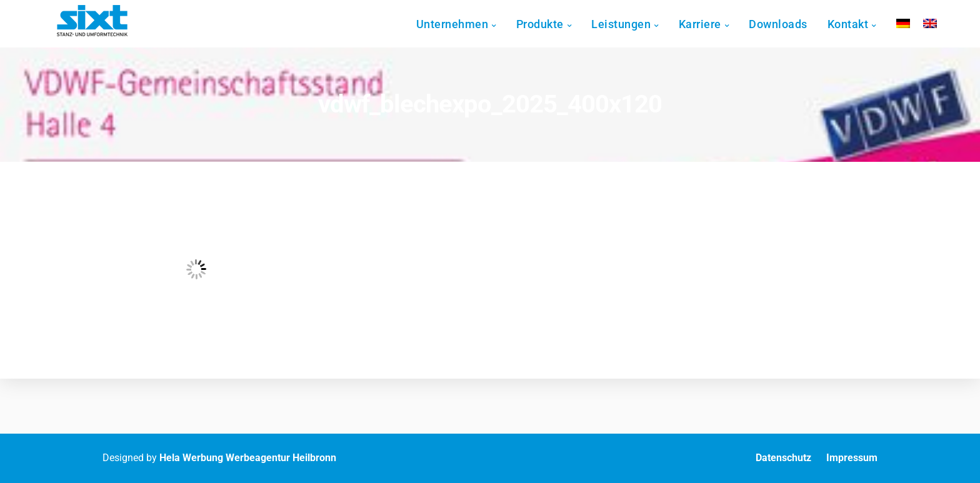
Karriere (711, 24)
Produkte (551, 24)
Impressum (852, 458)
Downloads (790, 24)
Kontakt (859, 24)
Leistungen (633, 24)
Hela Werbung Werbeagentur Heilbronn (248, 458)
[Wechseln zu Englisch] (941, 23)
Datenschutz (783, 458)
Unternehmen (464, 24)
